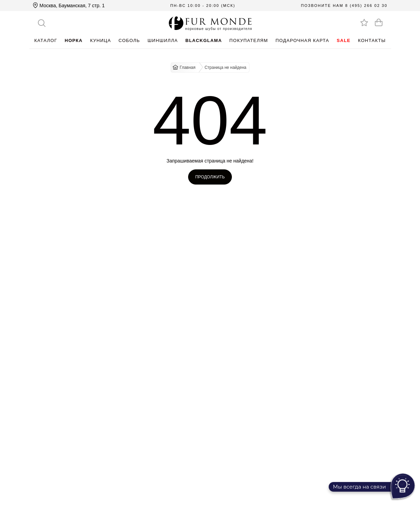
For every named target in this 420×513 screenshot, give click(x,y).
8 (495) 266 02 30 (366, 6)
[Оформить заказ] (379, 22)
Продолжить (210, 177)
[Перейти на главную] (210, 23)
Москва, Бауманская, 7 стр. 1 (69, 6)
